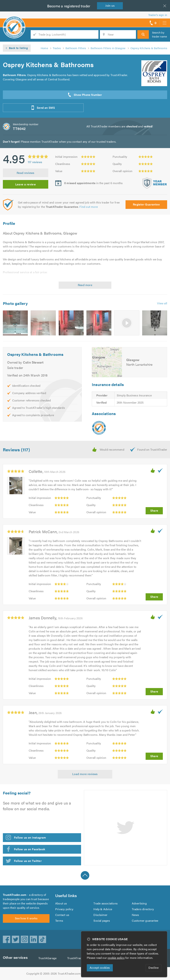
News (135, 915)
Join (110, 5)
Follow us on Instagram (30, 837)
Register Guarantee (146, 204)
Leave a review (26, 184)
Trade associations (106, 903)
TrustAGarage (47, 958)
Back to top (85, 875)
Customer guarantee (145, 921)
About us (61, 903)
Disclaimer (100, 915)
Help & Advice (103, 909)
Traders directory (143, 909)
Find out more (89, 207)
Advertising (139, 903)
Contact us (62, 915)
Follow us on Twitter (28, 861)
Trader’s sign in (158, 15)
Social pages (102, 921)
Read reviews (26, 173)
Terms (59, 921)
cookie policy (116, 958)
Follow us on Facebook (30, 849)
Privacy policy (64, 909)
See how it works (26, 918)
